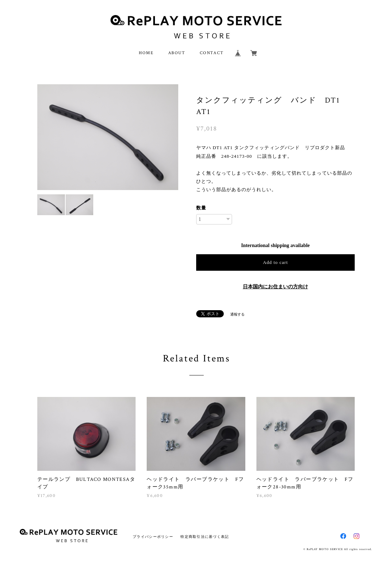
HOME (146, 53)
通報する (237, 314)
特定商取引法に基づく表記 (205, 537)
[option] (108, 137)
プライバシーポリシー (153, 537)
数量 (201, 208)
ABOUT (177, 53)
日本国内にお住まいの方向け (275, 287)
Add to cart (275, 262)
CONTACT (212, 53)
